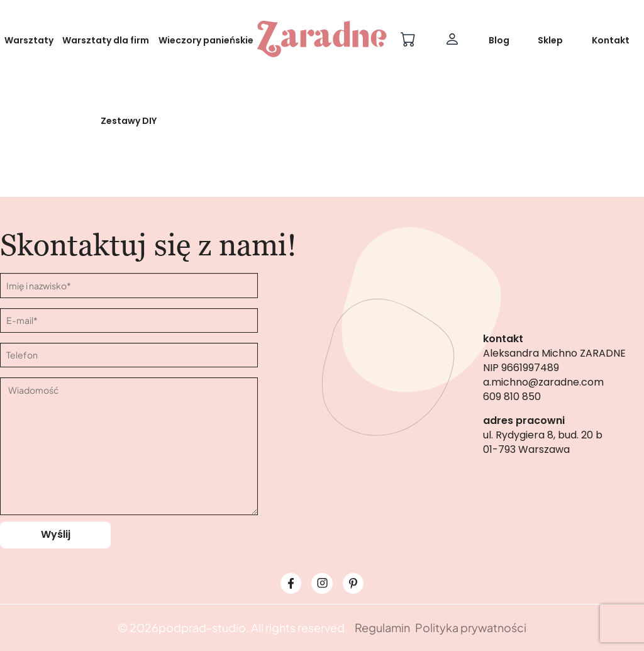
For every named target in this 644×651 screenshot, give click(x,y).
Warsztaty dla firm (106, 40)
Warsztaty (29, 40)
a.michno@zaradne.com (543, 382)
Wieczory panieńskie (206, 40)
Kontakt (611, 40)
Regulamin (382, 627)
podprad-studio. (204, 627)
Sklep (550, 40)
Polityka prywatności (471, 627)
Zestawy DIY (129, 121)
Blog (499, 40)
